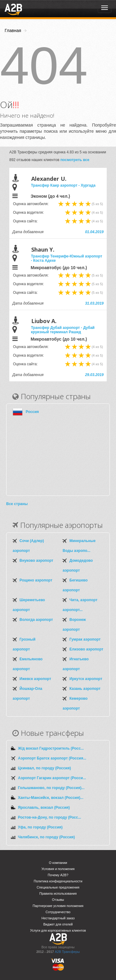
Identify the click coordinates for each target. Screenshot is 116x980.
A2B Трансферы (67, 952)
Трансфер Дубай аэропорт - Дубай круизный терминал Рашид (63, 330)
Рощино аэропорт (36, 580)
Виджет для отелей (58, 924)
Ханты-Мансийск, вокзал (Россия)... (51, 798)
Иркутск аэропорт (86, 679)
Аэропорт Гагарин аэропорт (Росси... (52, 778)
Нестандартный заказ (58, 918)
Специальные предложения (58, 887)
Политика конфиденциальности (58, 881)
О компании (58, 863)
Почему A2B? (58, 875)
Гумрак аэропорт (85, 639)
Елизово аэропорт (86, 649)
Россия (32, 412)
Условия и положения (58, 869)
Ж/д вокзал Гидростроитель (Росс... (51, 748)
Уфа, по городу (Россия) (40, 827)
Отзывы (58, 900)
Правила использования (58, 893)
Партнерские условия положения (58, 906)
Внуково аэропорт (36, 561)
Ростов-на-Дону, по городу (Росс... (49, 817)
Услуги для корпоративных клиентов (58, 930)
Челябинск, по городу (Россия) (46, 837)
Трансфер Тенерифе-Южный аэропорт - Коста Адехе (67, 258)
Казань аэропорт (85, 689)
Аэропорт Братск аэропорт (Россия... (52, 758)
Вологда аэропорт (36, 620)
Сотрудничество (58, 912)
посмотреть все (75, 160)
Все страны (17, 504)
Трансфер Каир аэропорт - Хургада (63, 185)
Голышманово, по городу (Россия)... (51, 788)
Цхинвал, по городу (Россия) (44, 768)
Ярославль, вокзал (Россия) (44, 808)
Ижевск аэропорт (35, 679)
